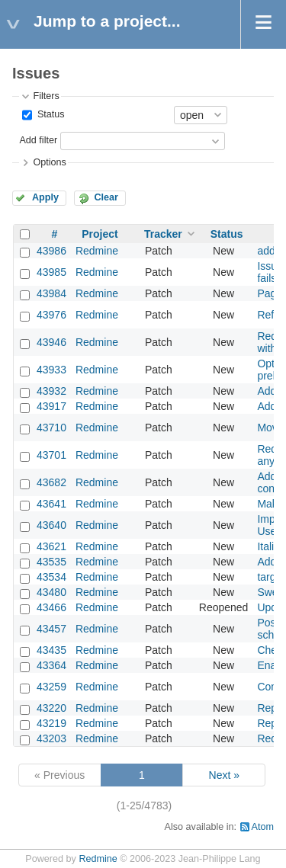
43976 (51, 315)
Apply (45, 197)
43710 (51, 428)
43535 (51, 562)
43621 (51, 546)
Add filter (38, 140)
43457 (51, 629)
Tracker (163, 234)
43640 (51, 525)
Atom (263, 827)
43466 (51, 607)
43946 (51, 342)
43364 (51, 665)
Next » (224, 775)
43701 (51, 455)
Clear (106, 197)
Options (49, 162)
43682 (51, 482)
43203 (51, 738)
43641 (51, 504)
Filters (46, 96)
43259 (51, 687)
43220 (51, 708)
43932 (51, 391)
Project (100, 234)
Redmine (97, 251)
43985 (51, 272)
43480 (51, 592)
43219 (51, 723)
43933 (51, 370)
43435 (51, 650)
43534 (51, 577)
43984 (51, 293)
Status (49, 114)
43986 (51, 251)
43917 (51, 406)
